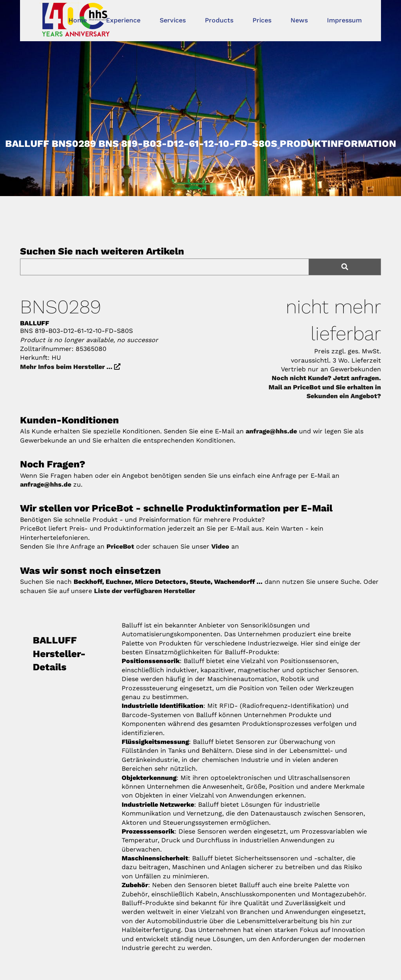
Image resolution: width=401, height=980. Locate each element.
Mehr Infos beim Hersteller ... (70, 367)
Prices (262, 20)
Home (78, 20)
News (299, 20)
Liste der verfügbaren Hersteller (145, 591)
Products (219, 20)
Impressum (344, 20)
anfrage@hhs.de (271, 431)
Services (173, 20)
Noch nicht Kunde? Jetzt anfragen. (326, 378)
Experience (123, 20)
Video (220, 546)
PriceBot (120, 546)
